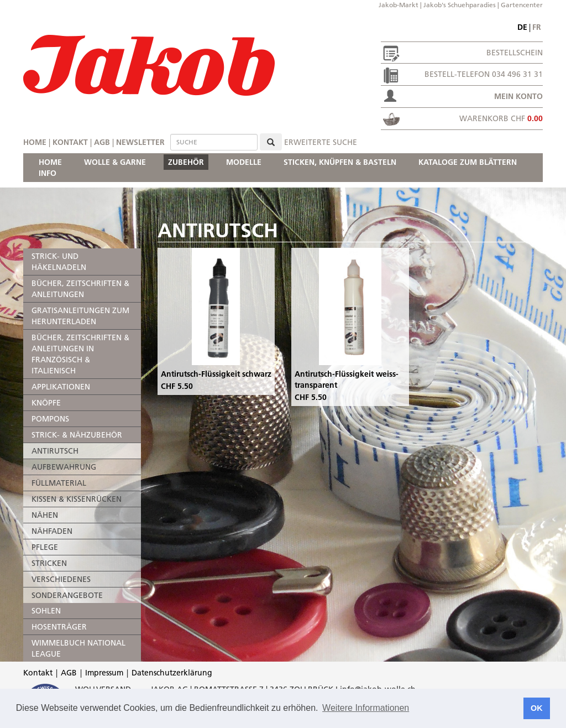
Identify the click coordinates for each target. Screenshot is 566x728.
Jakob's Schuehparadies (460, 5)
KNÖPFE (46, 403)
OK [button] (537, 708)
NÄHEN (45, 515)
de (522, 27)
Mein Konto (518, 96)
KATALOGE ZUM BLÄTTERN (468, 162)
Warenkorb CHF (501, 118)
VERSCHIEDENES (61, 579)
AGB (102, 142)
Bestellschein (515, 53)
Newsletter (140, 142)
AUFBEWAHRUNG (64, 467)
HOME (50, 162)
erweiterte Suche (321, 142)
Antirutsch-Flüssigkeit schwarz (216, 374)
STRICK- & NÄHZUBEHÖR (77, 435)
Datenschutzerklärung (172, 673)
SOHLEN (46, 611)
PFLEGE (45, 547)
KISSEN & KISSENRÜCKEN (77, 499)
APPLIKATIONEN (61, 387)
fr (537, 27)
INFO (48, 173)
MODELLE (244, 162)
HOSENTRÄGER (59, 627)
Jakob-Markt (399, 5)
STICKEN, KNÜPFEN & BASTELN (340, 162)
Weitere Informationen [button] (366, 708)
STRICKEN (49, 563)
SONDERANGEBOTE (67, 595)
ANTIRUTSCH (55, 451)
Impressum (104, 673)
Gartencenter (522, 5)
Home (35, 142)
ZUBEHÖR (186, 162)
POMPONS (50, 419)
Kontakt (70, 142)
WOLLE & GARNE (115, 162)
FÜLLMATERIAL (59, 483)
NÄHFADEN (52, 531)
